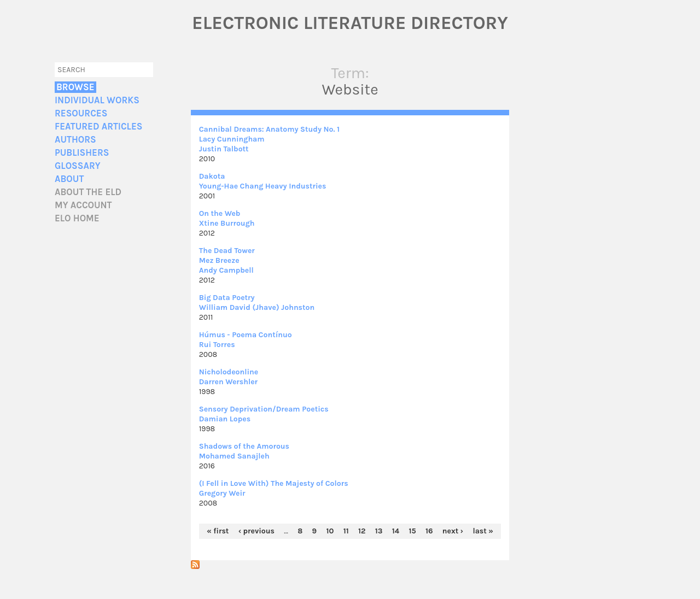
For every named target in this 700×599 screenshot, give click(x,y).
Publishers (82, 153)
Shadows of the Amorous (244, 446)
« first (218, 531)
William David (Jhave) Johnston (257, 307)
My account (83, 205)
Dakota (212, 176)
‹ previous (256, 531)
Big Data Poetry (227, 298)
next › (453, 531)
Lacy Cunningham (232, 139)
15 (412, 531)
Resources (81, 113)
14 (396, 531)
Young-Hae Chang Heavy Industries (263, 186)
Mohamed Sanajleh (234, 456)
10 (330, 531)
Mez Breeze (219, 260)
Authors (75, 140)
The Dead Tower (227, 251)
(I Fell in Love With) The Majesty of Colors (274, 483)
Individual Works (97, 100)
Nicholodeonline (229, 372)
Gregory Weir (222, 493)
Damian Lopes (225, 419)
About (69, 179)
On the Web (220, 213)
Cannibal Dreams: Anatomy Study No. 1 (269, 129)
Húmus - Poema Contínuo (246, 335)
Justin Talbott (224, 149)
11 (346, 531)
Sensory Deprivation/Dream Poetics (264, 409)
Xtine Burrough (227, 223)
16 (429, 531)
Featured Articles (98, 127)
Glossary (78, 166)
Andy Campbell (226, 270)
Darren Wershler (228, 382)
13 (379, 531)
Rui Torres (217, 345)
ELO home (77, 218)
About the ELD (88, 192)
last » (483, 531)
